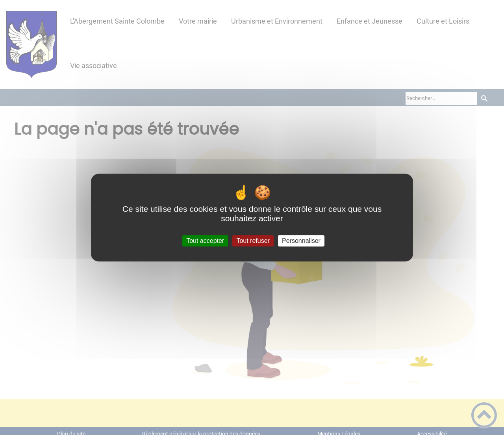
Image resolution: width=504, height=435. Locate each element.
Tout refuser (253, 241)
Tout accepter (205, 241)
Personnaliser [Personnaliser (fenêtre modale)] (301, 241)
